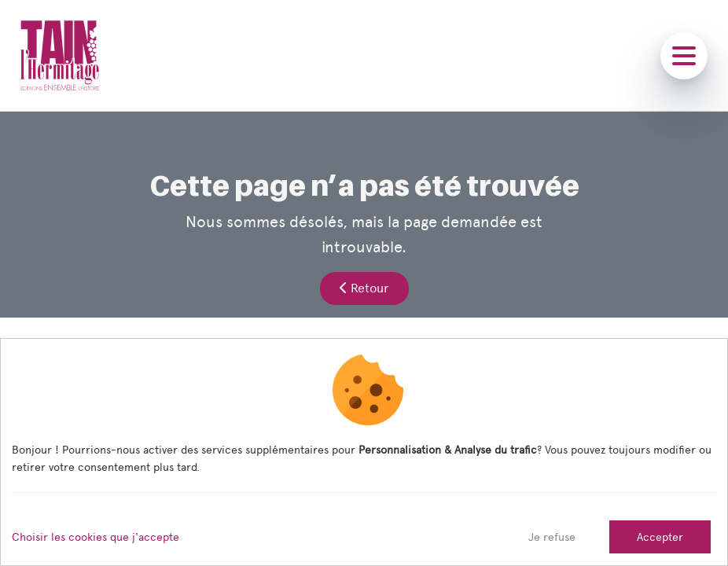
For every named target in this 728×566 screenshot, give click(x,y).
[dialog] (364, 452)
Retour (364, 288)
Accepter (660, 537)
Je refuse (552, 537)
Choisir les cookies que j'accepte (96, 537)
